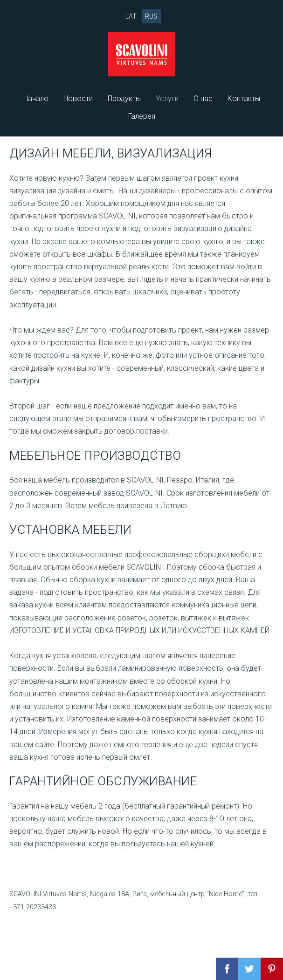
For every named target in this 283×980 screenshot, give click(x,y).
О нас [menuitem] (203, 99)
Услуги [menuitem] (167, 99)
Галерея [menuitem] (142, 116)
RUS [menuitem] (151, 16)
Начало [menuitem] (36, 99)
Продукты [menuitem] (124, 99)
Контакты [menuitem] (244, 99)
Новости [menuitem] (78, 99)
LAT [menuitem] (131, 16)
